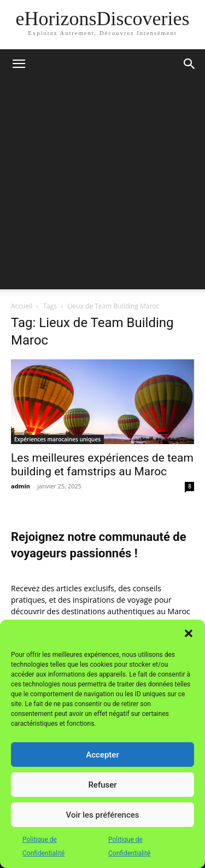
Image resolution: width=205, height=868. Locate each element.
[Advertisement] (102, 187)
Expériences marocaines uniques (57, 439)
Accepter (102, 755)
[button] (189, 633)
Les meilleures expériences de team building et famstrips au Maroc (102, 465)
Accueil (22, 306)
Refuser (102, 785)
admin (20, 486)
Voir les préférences (103, 815)
